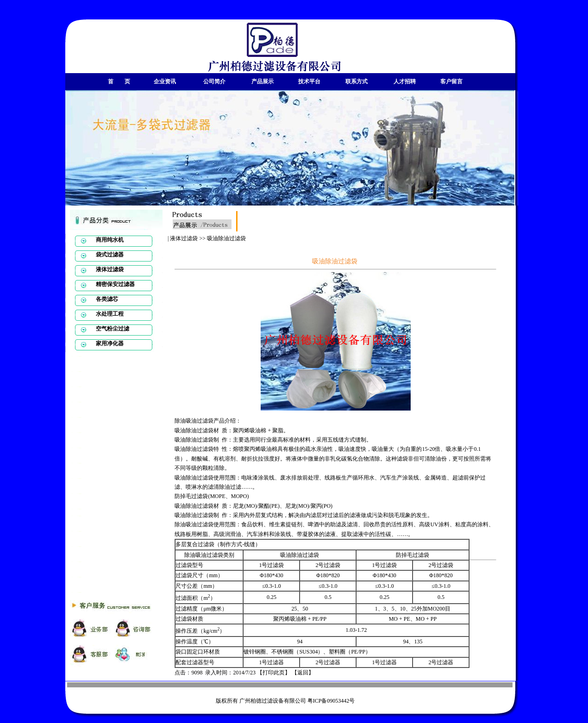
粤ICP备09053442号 (331, 701)
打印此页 (274, 673)
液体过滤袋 (184, 238)
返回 (303, 673)
